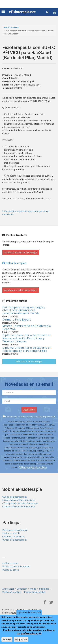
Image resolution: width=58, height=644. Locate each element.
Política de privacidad (35, 592)
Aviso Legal (8, 589)
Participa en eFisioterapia (15, 530)
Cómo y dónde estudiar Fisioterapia (20, 503)
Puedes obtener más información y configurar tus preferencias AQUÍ (29, 632)
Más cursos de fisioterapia (29, 361)
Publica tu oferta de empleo (16, 566)
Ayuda (33, 589)
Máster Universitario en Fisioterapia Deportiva (27, 327)
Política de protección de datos (33, 467)
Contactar (22, 589)
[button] (54, 12)
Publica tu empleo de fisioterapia (21, 252)
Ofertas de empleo (11, 27)
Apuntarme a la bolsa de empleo (21, 290)
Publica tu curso (10, 563)
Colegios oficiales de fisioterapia (18, 506)
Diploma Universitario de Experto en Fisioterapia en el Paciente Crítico (27, 349)
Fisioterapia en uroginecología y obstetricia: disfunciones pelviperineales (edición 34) (24, 310)
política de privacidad (45, 417)
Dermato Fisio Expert (17, 319)
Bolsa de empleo (14, 263)
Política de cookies (12, 592)
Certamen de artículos (13, 536)
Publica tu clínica (11, 570)
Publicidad (44, 589)
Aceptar (7, 639)
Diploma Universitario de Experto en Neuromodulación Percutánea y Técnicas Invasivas (27, 338)
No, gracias (21, 639)
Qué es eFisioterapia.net (14, 497)
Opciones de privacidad (29, 612)
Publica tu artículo (11, 533)
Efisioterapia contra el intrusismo (19, 500)
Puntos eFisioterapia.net (14, 540)
